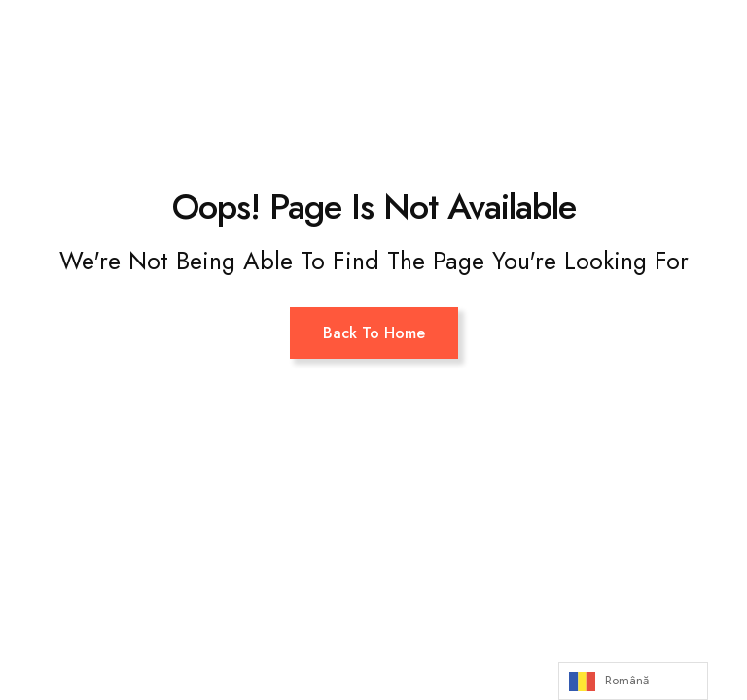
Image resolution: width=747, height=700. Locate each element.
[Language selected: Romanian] (633, 681)
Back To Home (374, 333)
